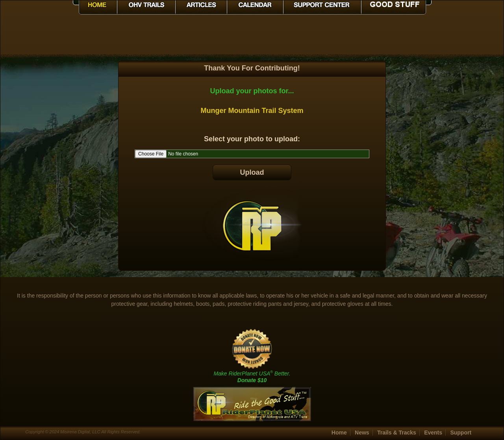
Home (339, 433)
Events (433, 433)
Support (461, 433)
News (362, 433)
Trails (397, 433)
